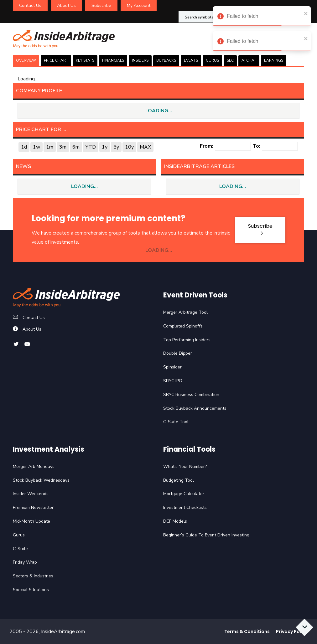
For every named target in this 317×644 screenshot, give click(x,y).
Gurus (19, 535)
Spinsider (172, 367)
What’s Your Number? (185, 467)
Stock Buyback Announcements (195, 408)
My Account (139, 5)
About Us (66, 5)
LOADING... (159, 111)
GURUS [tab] (212, 60)
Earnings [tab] (274, 60)
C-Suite (20, 549)
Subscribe (101, 5)
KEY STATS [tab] (85, 60)
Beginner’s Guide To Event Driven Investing (206, 535)
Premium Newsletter (33, 507)
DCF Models (175, 521)
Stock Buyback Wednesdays (41, 480)
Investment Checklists (185, 507)
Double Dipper (178, 353)
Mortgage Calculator (184, 494)
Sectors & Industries (33, 576)
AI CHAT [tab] (249, 60)
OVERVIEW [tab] (26, 60)
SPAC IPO (173, 381)
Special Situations (31, 590)
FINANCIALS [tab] (113, 60)
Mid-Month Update (31, 521)
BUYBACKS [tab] (166, 60)
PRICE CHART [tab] (56, 60)
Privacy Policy (292, 631)
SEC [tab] (230, 60)
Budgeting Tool (179, 480)
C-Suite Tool (176, 422)
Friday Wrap (25, 562)
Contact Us (30, 5)
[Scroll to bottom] (305, 628)
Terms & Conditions (247, 631)
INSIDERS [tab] (140, 60)
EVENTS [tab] (191, 60)
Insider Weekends (31, 494)
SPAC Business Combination (191, 395)
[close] (306, 13)
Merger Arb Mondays (34, 467)
